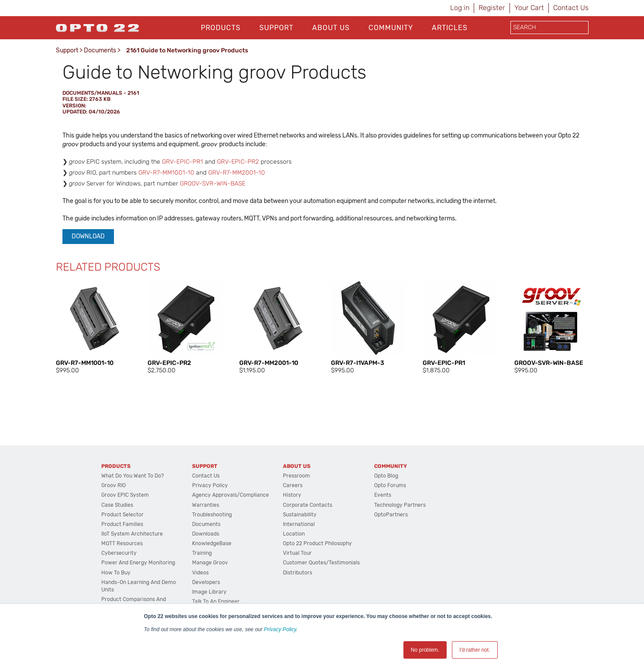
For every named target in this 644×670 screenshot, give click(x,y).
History (292, 495)
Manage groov (210, 563)
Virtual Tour (297, 553)
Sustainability (300, 515)
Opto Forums (390, 485)
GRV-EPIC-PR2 (238, 162)
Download (88, 236)
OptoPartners (391, 515)
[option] (93, 328)
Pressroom (296, 476)
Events (383, 495)
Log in (460, 8)
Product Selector (122, 515)
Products (221, 28)
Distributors (298, 573)
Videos (200, 573)
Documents (100, 50)
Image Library (209, 592)
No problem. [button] (425, 650)
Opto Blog (386, 476)
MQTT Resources (122, 543)
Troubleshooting (212, 515)
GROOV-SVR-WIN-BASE (213, 184)
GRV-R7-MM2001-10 (237, 173)
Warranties (206, 505)
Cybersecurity (119, 553)
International (299, 524)
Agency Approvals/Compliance (231, 495)
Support (276, 28)
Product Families (122, 524)
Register (492, 8)
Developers (206, 582)
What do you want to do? (133, 476)
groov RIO (114, 485)
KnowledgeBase (212, 543)
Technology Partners (400, 505)
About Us (331, 28)
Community (391, 28)
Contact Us (571, 8)
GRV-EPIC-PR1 (183, 162)
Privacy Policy (280, 629)
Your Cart (529, 8)
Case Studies (117, 505)
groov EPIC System (125, 495)
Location (294, 534)
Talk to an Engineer (216, 601)
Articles (450, 28)
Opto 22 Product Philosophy (317, 543)
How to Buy (116, 573)
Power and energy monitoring (138, 563)
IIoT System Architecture (132, 534)
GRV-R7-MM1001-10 (166, 173)
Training (202, 553)
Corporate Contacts (308, 505)
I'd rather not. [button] (475, 650)
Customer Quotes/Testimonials (321, 563)
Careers (293, 485)
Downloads (206, 534)
